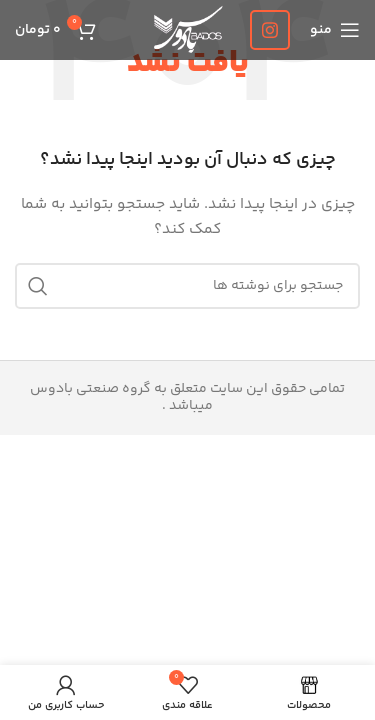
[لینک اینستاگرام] (270, 30)
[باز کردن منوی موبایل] (335, 30)
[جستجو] (187, 286)
